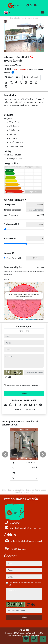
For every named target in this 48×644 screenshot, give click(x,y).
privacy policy (36, 386)
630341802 (24, 331)
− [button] (7, 289)
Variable (18, 258)
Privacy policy (31, 633)
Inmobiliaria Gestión (18, 633)
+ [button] (7, 286)
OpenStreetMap (31, 319)
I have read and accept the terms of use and (23, 386)
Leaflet (21, 319)
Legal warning (18, 636)
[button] (5, 454)
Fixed (9, 258)
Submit (24, 393)
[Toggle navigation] (43, 13)
